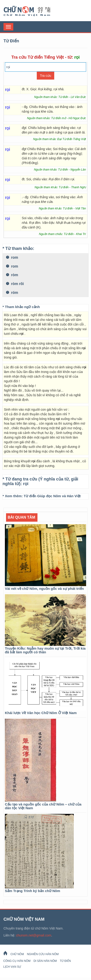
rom (12, 257)
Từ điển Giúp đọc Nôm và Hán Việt (52, 496)
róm (12, 293)
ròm (12, 275)
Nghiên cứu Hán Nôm (43, 954)
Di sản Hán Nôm (45, 961)
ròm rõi (15, 284)
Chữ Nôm (33, 11)
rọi (26, 484)
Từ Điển (65, 961)
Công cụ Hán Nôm (17, 961)
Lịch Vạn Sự (12, 967)
